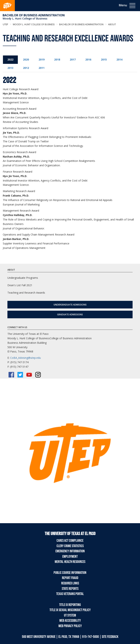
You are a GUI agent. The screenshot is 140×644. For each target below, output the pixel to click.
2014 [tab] (119, 59)
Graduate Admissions (70, 314)
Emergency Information (70, 551)
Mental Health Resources (70, 562)
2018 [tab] (57, 59)
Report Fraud (70, 578)
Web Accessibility (70, 621)
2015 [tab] (104, 59)
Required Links (70, 583)
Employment (70, 557)
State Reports (70, 589)
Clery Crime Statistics (70, 546)
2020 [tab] (26, 59)
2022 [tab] (10, 59)
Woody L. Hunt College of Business (25, 18)
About (112, 24)
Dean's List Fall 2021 (20, 285)
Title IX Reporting (70, 605)
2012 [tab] (26, 68)
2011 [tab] (42, 68)
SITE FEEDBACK (110, 637)
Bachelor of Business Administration (34, 15)
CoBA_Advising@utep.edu (25, 358)
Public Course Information (70, 573)
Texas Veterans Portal (70, 594)
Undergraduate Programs (23, 278)
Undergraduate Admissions (70, 305)
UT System (70, 615)
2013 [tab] (10, 68)
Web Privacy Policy (70, 626)
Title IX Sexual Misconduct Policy (70, 610)
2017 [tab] (73, 59)
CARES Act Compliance (70, 541)
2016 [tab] (88, 59)
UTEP (5, 24)
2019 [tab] (42, 59)
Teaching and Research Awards (26, 293)
